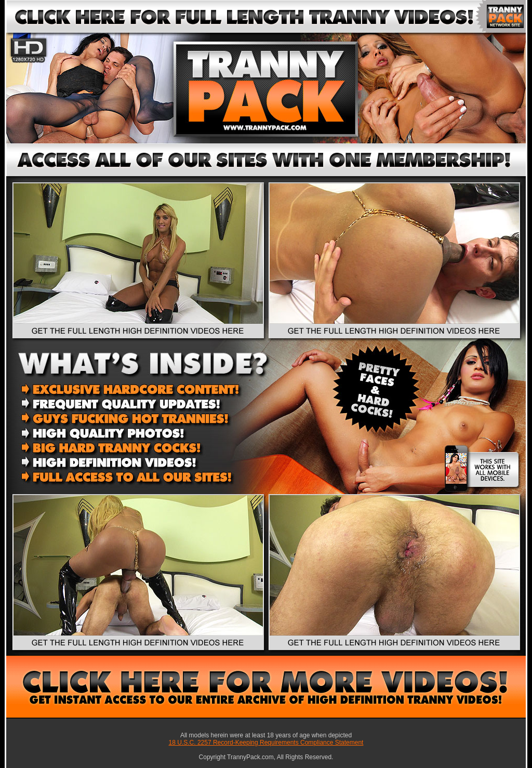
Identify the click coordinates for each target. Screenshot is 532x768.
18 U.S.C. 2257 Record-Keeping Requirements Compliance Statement (266, 743)
